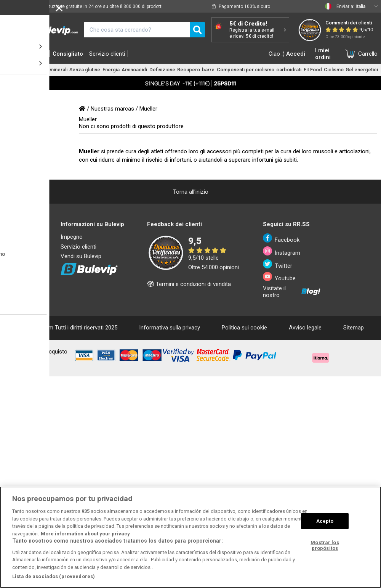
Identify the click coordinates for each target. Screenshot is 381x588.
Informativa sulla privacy (170, 328)
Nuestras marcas (112, 109)
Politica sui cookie (244, 328)
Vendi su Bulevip (81, 256)
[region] (190, 537)
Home (14, 54)
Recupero (189, 70)
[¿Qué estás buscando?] (137, 30)
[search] (197, 30)
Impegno (72, 237)
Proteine (13, 70)
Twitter (278, 264)
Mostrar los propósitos (325, 545)
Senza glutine (85, 70)
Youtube (279, 277)
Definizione (162, 70)
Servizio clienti (107, 54)
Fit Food (313, 70)
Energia (111, 70)
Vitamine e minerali (46, 70)
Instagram (282, 251)
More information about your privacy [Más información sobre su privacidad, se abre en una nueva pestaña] (85, 534)
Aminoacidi (134, 70)
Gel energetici (362, 70)
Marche (37, 54)
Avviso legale (305, 328)
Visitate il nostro (292, 292)
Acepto (325, 521)
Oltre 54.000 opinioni (214, 267)
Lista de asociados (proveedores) (54, 576)
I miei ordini (323, 54)
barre (208, 70)
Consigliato (68, 54)
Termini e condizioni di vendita (189, 284)
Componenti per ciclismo (246, 70)
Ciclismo (334, 70)
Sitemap (354, 328)
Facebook (281, 238)
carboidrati (289, 70)
